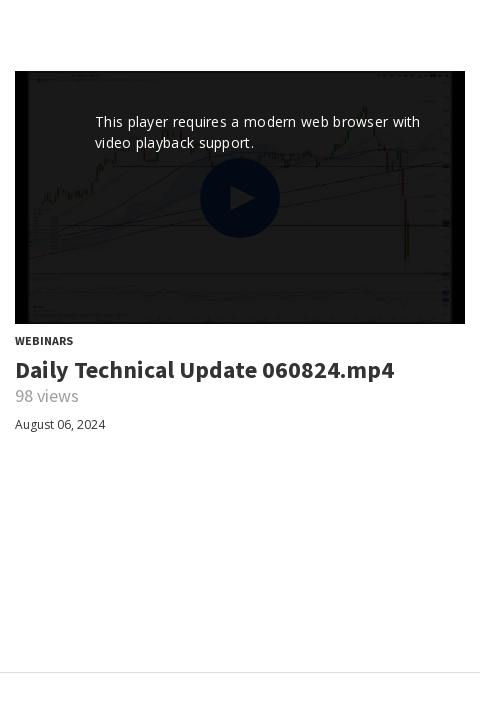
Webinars (44, 340)
